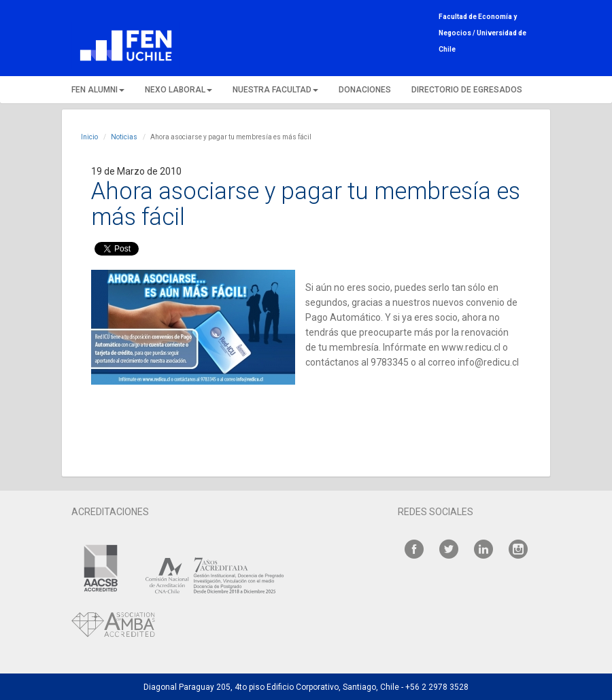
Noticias (124, 137)
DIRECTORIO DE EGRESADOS (467, 90)
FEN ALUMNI (98, 90)
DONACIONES (365, 90)
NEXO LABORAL (178, 90)
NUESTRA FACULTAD (275, 90)
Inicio (89, 137)
